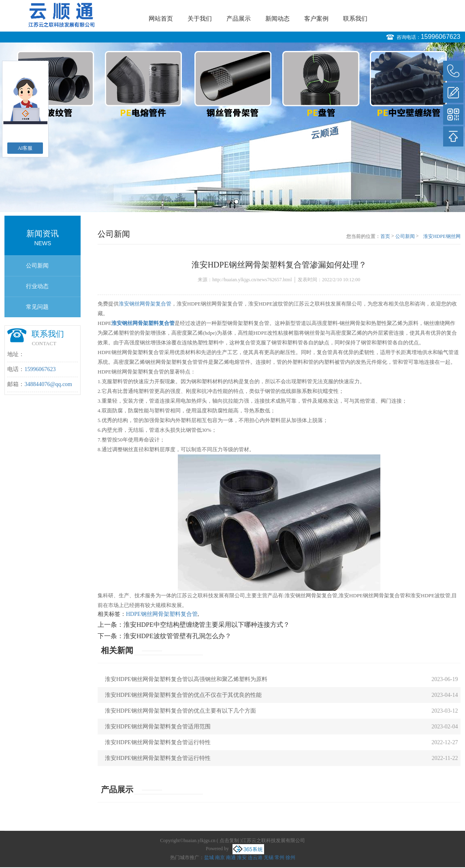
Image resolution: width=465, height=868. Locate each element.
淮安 (242, 857)
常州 (279, 857)
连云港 (255, 857)
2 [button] (236, 202)
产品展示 (239, 19)
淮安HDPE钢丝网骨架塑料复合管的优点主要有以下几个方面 (180, 711)
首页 (385, 236)
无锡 (269, 857)
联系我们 (355, 19)
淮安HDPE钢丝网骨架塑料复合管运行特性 (158, 742)
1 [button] (229, 202)
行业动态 (37, 286)
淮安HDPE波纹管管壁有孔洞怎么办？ (177, 636)
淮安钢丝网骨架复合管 (145, 304)
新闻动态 (277, 19)
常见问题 (37, 307)
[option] (232, 127)
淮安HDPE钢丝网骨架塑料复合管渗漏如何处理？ (441, 237)
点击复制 (229, 840)
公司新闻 (37, 266)
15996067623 (441, 37)
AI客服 (25, 148)
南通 (231, 857)
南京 (220, 857)
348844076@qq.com (48, 384)
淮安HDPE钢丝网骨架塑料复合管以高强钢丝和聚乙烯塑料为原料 (186, 679)
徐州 (290, 857)
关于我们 (200, 19)
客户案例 (316, 19)
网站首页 (161, 19)
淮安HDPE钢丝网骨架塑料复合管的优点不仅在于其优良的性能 (183, 695)
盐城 (209, 857)
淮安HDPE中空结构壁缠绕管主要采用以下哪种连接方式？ (207, 625)
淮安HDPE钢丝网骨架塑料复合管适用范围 (158, 727)
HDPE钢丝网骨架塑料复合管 (162, 614)
